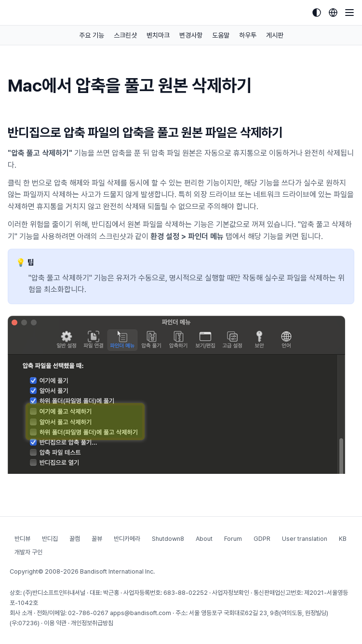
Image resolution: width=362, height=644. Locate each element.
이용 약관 (55, 623)
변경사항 (191, 35)
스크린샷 (125, 35)
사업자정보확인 (231, 593)
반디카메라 (127, 539)
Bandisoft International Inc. (117, 571)
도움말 (221, 35)
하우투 (248, 35)
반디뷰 (22, 539)
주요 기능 (92, 35)
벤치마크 (158, 35)
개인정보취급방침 (92, 623)
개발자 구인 (28, 552)
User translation (305, 539)
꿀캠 (75, 539)
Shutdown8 (168, 539)
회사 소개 (21, 613)
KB (343, 539)
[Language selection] (333, 13)
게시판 (275, 35)
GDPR (262, 539)
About (204, 539)
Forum (233, 539)
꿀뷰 (97, 539)
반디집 (50, 539)
